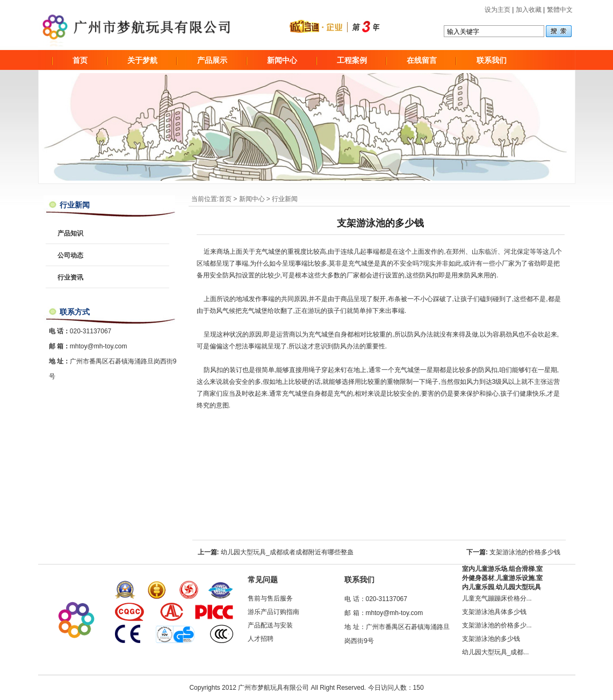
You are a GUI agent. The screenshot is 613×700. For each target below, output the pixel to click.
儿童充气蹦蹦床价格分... (497, 598)
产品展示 (212, 60)
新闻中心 (282, 60)
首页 (80, 60)
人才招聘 (261, 639)
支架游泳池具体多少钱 (494, 612)
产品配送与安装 (270, 625)
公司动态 (70, 255)
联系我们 (492, 60)
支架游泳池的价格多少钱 (525, 552)
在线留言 (422, 60)
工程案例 (352, 60)
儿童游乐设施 (515, 578)
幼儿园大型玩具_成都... (496, 652)
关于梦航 (142, 60)
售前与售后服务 (270, 598)
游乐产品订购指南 (273, 612)
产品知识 (70, 233)
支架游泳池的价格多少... (497, 625)
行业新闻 (285, 199)
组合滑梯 (522, 569)
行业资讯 (70, 277)
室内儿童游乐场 (485, 569)
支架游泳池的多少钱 (491, 639)
